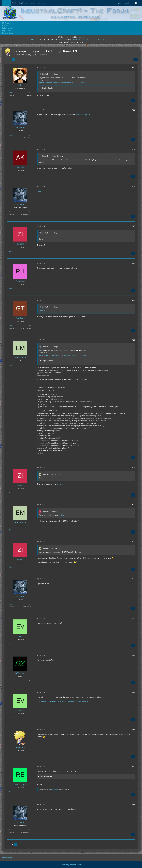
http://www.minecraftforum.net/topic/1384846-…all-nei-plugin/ (62, 701)
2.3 (42, 40)
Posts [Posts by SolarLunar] (11, 755)
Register (127, 3)
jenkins (80, 37)
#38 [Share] (134, 804)
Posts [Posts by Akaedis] (11, 175)
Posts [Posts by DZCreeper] (11, 681)
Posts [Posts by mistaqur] (11, 135)
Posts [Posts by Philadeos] (11, 289)
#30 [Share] (134, 505)
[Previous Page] (6, 60)
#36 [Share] (134, 729)
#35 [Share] (134, 692)
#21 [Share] (134, 67)
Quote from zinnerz (50, 511)
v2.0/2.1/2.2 (35, 40)
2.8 (59, 40)
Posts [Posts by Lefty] (11, 93)
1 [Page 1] (10, 60)
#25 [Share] (134, 226)
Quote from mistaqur (50, 74)
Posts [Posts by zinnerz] (11, 252)
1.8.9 (89, 40)
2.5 (46, 40)
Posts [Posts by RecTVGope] (11, 792)
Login (119, 3)
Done (39, 191)
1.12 (110, 40)
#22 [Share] (134, 110)
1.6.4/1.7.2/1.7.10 (78, 40)
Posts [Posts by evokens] (11, 644)
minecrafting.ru (82, 115)
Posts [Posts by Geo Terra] (11, 326)
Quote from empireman (51, 474)
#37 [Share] (134, 767)
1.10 (100, 40)
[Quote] (133, 100)
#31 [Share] (134, 542)
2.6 (50, 40)
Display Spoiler (48, 88)
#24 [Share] (134, 186)
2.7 (54, 40)
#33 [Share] (134, 618)
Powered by (71, 865)
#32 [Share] (134, 579)
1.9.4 (94, 40)
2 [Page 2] (13, 60)
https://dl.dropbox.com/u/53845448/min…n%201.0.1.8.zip (62, 83)
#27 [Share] (134, 300)
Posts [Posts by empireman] (11, 365)
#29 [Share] (134, 467)
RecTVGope (55, 789)
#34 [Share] (134, 655)
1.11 (105, 40)
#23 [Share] (134, 149)
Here (61, 484)
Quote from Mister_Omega (52, 156)
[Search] (136, 3)
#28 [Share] (134, 340)
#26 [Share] (134, 263)
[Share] (136, 60)
